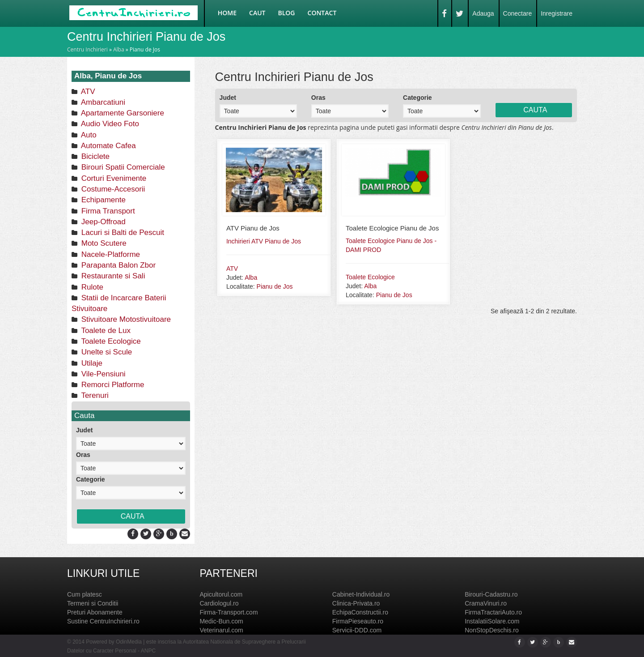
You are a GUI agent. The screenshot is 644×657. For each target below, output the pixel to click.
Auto (88, 135)
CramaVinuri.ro (486, 603)
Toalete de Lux (105, 331)
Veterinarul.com (221, 630)
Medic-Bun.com (221, 621)
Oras (83, 455)
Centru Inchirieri (87, 49)
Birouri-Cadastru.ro (491, 594)
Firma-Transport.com (229, 612)
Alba (119, 49)
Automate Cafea (108, 146)
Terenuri (94, 395)
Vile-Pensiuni (102, 374)
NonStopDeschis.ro (492, 630)
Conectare (518, 13)
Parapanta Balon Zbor (117, 265)
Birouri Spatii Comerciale (122, 167)
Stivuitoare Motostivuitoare (125, 319)
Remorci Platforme (112, 385)
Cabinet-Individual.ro (361, 594)
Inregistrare (557, 13)
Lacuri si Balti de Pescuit (122, 233)
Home (227, 13)
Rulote (91, 287)
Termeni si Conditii (93, 603)
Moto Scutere (103, 243)
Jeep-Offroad (102, 222)
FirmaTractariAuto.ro (493, 612)
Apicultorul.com (221, 594)
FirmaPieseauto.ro (358, 621)
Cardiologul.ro (219, 603)
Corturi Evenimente (113, 178)
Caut (257, 13)
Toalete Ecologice (110, 341)
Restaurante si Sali (112, 276)
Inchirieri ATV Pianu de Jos (264, 241)
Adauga (483, 13)
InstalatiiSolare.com (492, 621)
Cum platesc (85, 594)
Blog (287, 13)
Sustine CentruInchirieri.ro (103, 621)
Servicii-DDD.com (357, 630)
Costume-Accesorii (112, 189)
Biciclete (94, 156)
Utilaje (91, 363)
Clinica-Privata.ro (356, 603)
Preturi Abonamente (95, 612)
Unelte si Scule (106, 352)
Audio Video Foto (109, 124)
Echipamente (102, 200)
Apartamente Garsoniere (122, 113)
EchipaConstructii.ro (360, 612)
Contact (322, 13)
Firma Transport (107, 211)
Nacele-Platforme (110, 254)
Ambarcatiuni (102, 102)
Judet (84, 430)
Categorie (91, 479)
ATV (87, 92)
